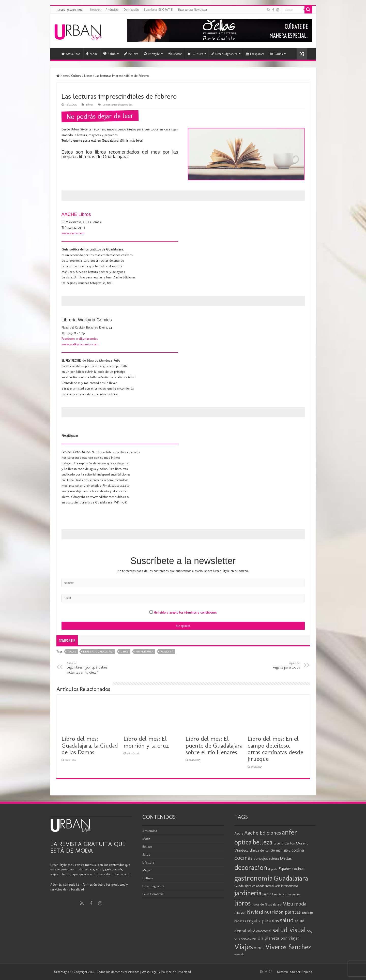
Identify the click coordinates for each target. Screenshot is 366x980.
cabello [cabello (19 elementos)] (278, 843)
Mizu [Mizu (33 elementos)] (288, 904)
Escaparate (255, 54)
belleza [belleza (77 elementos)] (263, 842)
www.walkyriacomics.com (80, 344)
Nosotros (95, 10)
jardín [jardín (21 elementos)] (267, 894)
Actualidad (71, 54)
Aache (72, 652)
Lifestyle (152, 54)
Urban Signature (224, 54)
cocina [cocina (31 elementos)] (298, 850)
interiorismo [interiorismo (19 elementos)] (289, 886)
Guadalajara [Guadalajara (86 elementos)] (291, 878)
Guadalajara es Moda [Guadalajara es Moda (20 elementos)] (249, 886)
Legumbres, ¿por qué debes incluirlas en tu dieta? (93, 668)
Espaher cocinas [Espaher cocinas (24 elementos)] (291, 869)
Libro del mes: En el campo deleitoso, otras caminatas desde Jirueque (275, 749)
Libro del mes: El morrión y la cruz (146, 742)
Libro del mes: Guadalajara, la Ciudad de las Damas (90, 745)
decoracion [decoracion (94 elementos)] (251, 867)
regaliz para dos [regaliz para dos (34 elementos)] (263, 921)
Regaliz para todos (274, 665)
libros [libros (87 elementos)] (242, 903)
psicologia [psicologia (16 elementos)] (307, 913)
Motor (175, 54)
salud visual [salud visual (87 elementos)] (289, 930)
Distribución (131, 10)
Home (63, 76)
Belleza (131, 54)
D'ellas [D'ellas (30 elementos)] (286, 858)
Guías (276, 54)
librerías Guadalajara (98, 652)
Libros (88, 76)
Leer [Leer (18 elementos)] (275, 894)
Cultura (195, 54)
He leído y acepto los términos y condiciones (185, 612)
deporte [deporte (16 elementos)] (273, 869)
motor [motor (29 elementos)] (240, 912)
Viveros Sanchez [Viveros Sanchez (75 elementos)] (288, 947)
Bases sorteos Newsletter (193, 10)
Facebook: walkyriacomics (80, 339)
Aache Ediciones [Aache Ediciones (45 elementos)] (263, 833)
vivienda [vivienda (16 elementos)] (239, 954)
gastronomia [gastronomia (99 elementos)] (254, 878)
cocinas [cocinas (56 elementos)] (243, 858)
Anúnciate (112, 10)
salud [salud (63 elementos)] (287, 920)
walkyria (167, 652)
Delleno (307, 972)
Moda (92, 54)
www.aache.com (73, 233)
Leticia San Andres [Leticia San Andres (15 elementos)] (290, 894)
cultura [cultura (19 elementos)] (274, 859)
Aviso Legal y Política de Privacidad (166, 972)
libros (125, 652)
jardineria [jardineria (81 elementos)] (248, 893)
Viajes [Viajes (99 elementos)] (244, 947)
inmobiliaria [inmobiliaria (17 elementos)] (273, 886)
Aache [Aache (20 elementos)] (239, 833)
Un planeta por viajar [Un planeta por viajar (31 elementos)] (278, 938)
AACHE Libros (76, 214)
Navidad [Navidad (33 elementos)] (255, 912)
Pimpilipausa (144, 652)
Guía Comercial (153, 894)
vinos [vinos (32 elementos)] (259, 948)
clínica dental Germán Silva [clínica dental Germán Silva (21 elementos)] (270, 850)
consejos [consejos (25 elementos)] (261, 858)
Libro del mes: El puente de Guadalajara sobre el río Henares (214, 745)
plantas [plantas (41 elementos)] (293, 912)
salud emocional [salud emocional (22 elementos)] (259, 931)
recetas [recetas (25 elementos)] (240, 921)
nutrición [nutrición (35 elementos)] (274, 912)
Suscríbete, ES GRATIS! (158, 10)
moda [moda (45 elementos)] (300, 904)
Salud (109, 54)
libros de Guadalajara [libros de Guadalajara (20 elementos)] (267, 904)
